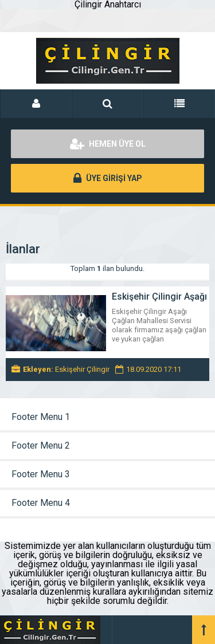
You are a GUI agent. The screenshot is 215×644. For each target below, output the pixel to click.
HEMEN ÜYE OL (108, 144)
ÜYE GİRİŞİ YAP (108, 178)
